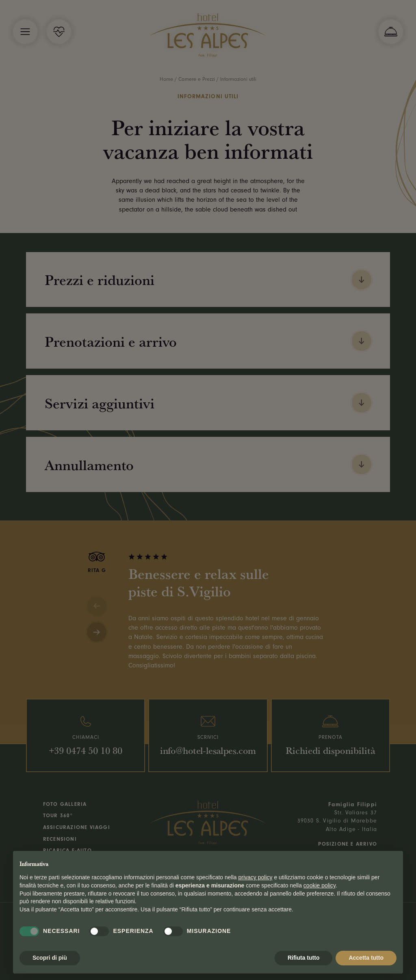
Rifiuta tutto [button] (304, 958)
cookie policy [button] (320, 885)
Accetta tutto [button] (366, 958)
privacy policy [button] (256, 877)
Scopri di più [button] (50, 958)
